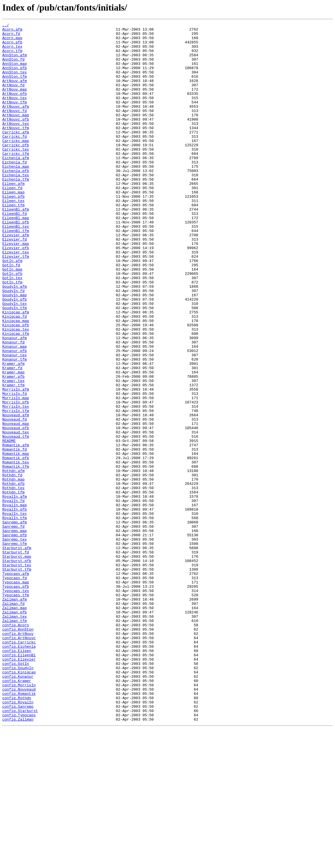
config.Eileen (17, 777)
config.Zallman (18, 859)
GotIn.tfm (12, 334)
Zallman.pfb (15, 730)
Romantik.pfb (16, 545)
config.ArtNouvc (19, 761)
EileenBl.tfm (16, 273)
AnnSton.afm (15, 62)
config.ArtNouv (18, 756)
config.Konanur (18, 807)
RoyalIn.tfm (15, 617)
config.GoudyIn (18, 797)
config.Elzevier (19, 787)
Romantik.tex (16, 550)
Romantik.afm (16, 530)
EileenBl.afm (16, 247)
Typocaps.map (16, 694)
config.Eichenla (19, 771)
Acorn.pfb (12, 46)
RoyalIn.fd (13, 597)
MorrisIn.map (16, 473)
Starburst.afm (17, 653)
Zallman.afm (15, 715)
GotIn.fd (11, 314)
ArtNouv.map (15, 103)
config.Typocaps (19, 854)
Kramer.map (13, 442)
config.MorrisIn (19, 818)
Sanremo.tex (15, 643)
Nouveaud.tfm (16, 519)
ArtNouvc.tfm (16, 149)
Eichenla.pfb (16, 201)
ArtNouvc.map (16, 134)
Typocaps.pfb (16, 699)
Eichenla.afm (16, 185)
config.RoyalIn (18, 838)
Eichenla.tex (16, 206)
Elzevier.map (16, 288)
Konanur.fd (13, 406)
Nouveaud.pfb (16, 509)
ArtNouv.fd (13, 98)
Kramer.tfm (13, 458)
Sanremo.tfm (15, 648)
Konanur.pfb (15, 417)
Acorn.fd (11, 36)
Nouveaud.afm (16, 494)
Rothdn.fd (12, 566)
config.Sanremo (18, 843)
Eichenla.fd (15, 190)
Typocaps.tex (16, 705)
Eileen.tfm (13, 242)
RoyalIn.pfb (15, 607)
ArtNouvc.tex (16, 144)
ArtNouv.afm (15, 93)
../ (6, 26)
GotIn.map (12, 319)
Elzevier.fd (15, 283)
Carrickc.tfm (16, 180)
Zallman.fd (13, 720)
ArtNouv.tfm (15, 118)
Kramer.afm (13, 432)
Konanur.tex (15, 422)
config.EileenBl (19, 782)
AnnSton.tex (15, 82)
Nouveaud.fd (15, 499)
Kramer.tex (13, 453)
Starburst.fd (16, 658)
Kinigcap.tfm (16, 396)
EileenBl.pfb (16, 262)
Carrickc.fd (15, 159)
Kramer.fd (12, 437)
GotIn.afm (12, 309)
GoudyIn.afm (15, 339)
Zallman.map (15, 725)
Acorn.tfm (12, 57)
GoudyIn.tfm (15, 365)
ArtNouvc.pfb (16, 139)
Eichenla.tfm (16, 211)
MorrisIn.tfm (16, 489)
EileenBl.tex (16, 267)
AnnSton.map (15, 72)
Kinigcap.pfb (16, 386)
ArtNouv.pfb (15, 108)
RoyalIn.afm (15, 591)
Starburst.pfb (17, 669)
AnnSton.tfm (15, 87)
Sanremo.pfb (15, 638)
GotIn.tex (12, 329)
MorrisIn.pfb (16, 478)
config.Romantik (19, 828)
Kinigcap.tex (16, 391)
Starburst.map (17, 663)
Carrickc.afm (16, 154)
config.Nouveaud (19, 823)
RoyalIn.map (15, 602)
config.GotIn (16, 792)
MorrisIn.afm (16, 463)
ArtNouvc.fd (15, 129)
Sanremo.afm (15, 622)
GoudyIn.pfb (15, 355)
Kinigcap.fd (15, 375)
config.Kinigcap (19, 802)
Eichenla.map (16, 195)
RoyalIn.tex (15, 612)
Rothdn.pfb (13, 576)
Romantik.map (16, 540)
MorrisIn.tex (16, 483)
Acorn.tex (12, 51)
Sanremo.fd (13, 627)
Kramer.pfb (13, 447)
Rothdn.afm (13, 561)
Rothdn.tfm (13, 586)
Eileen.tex (13, 237)
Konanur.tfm (15, 427)
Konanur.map (15, 411)
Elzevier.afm (16, 278)
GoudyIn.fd (13, 345)
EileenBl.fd (15, 252)
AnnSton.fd (13, 67)
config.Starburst (20, 849)
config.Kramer (17, 813)
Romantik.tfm (16, 555)
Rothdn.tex (13, 581)
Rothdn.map (13, 571)
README (9, 525)
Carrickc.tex (16, 175)
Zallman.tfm (15, 741)
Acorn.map (12, 41)
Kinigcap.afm (16, 370)
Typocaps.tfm (16, 710)
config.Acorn (16, 746)
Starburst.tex (17, 674)
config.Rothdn (17, 833)
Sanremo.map (15, 633)
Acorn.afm (12, 31)
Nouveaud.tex (16, 514)
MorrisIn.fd (15, 468)
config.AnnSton (18, 751)
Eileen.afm (13, 216)
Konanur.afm (15, 401)
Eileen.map (13, 226)
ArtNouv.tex (15, 113)
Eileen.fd (12, 221)
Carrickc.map (16, 165)
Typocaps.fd (15, 689)
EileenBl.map (16, 257)
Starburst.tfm (17, 679)
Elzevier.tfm (16, 303)
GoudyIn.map (15, 350)
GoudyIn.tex (15, 360)
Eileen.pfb (13, 231)
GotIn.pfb (12, 324)
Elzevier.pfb (16, 293)
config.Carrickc (19, 766)
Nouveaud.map (16, 504)
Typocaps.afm (16, 684)
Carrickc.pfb (16, 170)
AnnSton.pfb (15, 77)
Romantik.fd (15, 535)
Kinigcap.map (16, 381)
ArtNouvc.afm (16, 123)
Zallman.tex (15, 735)
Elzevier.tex (16, 298)
